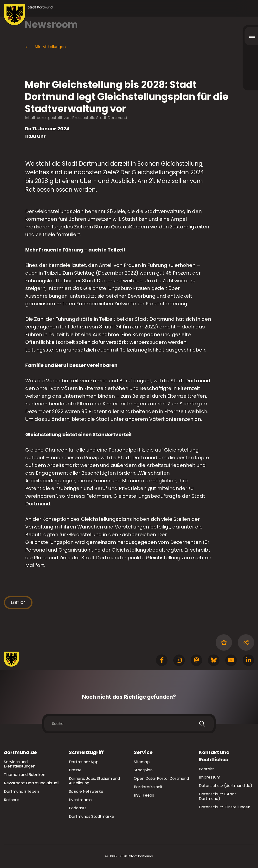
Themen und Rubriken (25, 775)
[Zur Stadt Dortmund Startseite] (28, 15)
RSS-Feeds (144, 795)
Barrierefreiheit (148, 787)
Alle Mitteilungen (45, 47)
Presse (75, 770)
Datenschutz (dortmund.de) (226, 786)
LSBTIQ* (18, 602)
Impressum (210, 777)
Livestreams (80, 800)
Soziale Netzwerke (86, 791)
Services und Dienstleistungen (20, 764)
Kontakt (206, 769)
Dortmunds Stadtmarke (91, 816)
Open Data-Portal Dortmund (161, 778)
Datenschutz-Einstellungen (225, 807)
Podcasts (78, 808)
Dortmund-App (84, 762)
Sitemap (142, 762)
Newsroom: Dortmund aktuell (32, 783)
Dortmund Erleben (21, 791)
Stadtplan (143, 770)
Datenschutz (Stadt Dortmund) (217, 796)
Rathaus (12, 800)
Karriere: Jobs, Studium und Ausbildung (94, 781)
